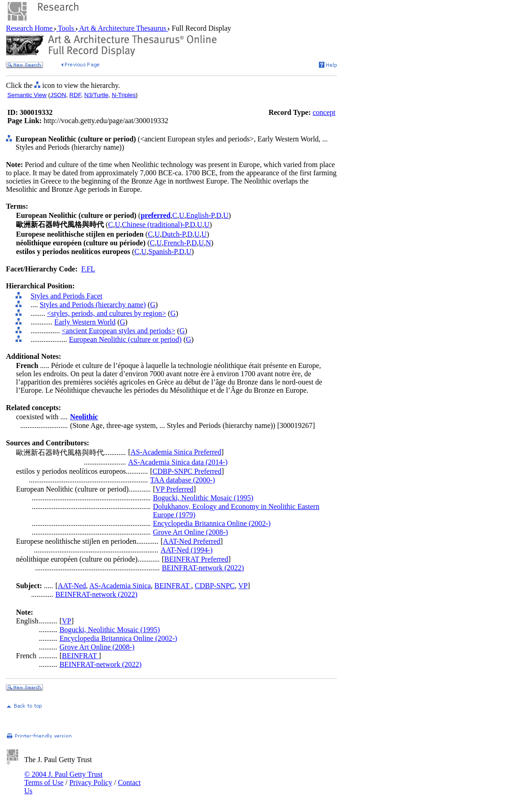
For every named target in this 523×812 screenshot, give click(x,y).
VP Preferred (174, 489)
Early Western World (85, 322)
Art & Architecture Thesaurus (123, 28)
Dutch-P (173, 234)
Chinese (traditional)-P (155, 225)
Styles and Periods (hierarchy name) (93, 305)
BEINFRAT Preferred (196, 559)
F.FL (88, 269)
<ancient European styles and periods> (119, 331)
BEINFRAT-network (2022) (203, 568)
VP (243, 586)
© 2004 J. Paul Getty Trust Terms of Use (63, 778)
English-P (200, 215)
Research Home (30, 28)
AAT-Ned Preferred (191, 541)
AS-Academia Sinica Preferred (176, 452)
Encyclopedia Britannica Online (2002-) (212, 523)
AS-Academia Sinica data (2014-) (178, 462)
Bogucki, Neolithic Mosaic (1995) (203, 498)
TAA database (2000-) (183, 480)
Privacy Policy (91, 782)
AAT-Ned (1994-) (187, 550)
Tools (66, 28)
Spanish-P (163, 252)
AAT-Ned (72, 586)
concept (324, 112)
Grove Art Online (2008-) (190, 532)
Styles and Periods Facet (67, 296)
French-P (177, 243)
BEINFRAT (173, 586)
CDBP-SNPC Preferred (187, 471)
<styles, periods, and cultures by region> (107, 313)
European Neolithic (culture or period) (125, 339)
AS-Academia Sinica (120, 586)
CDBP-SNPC (215, 586)
